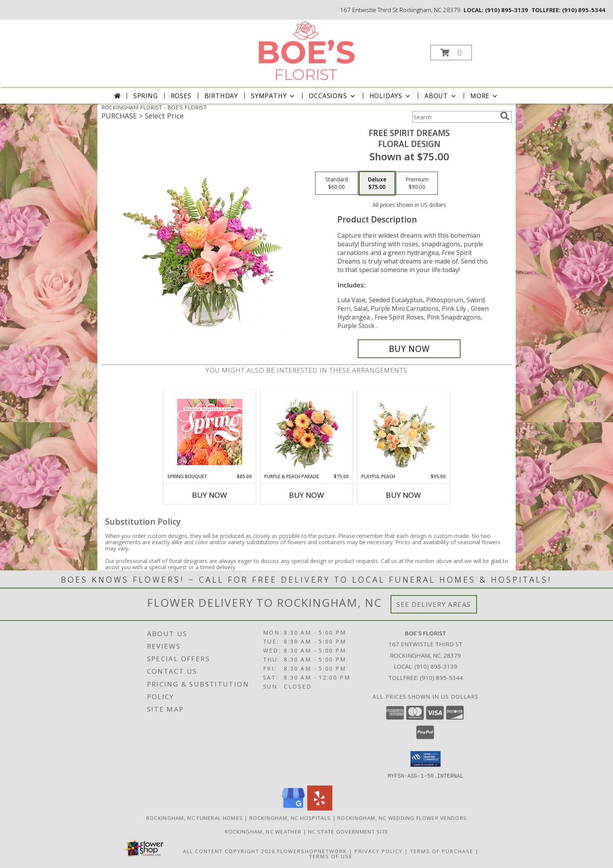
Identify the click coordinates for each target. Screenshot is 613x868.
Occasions (332, 96)
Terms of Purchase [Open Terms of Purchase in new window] (442, 851)
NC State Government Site (348, 831)
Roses (181, 96)
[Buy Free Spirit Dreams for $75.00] (409, 349)
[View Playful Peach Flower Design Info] (404, 432)
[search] (505, 116)
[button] (451, 53)
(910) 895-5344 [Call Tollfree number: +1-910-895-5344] (441, 678)
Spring (146, 96)
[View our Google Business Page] (293, 808)
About (441, 96)
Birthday (221, 96)
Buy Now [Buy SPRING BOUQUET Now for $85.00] (210, 495)
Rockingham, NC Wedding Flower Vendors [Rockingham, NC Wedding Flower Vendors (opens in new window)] (402, 818)
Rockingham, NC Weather (263, 831)
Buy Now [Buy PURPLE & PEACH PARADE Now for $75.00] (306, 495)
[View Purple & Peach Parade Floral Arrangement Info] (307, 432)
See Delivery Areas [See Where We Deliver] (434, 604)
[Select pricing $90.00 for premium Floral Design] (417, 183)
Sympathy (273, 96)
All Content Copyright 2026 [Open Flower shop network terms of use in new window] (229, 851)
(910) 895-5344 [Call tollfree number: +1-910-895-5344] (584, 10)
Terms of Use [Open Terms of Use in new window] (331, 856)
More (485, 96)
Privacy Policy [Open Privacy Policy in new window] (379, 851)
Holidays (391, 96)
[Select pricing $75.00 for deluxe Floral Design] (377, 183)
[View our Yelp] (320, 808)
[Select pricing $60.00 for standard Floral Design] (337, 183)
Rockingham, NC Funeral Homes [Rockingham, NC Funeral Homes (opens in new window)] (194, 818)
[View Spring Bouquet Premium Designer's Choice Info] (210, 432)
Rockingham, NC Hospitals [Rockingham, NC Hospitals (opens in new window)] (290, 818)
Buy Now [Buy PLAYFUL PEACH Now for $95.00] (403, 495)
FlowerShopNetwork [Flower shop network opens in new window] (312, 851)
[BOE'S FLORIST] (306, 50)
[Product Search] (455, 117)
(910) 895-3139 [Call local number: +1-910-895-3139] (507, 10)
